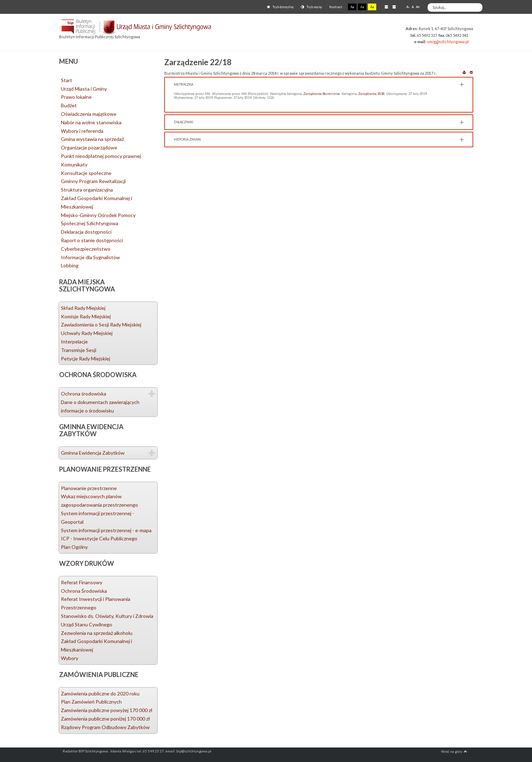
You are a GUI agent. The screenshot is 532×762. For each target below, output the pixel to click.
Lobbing (70, 265)
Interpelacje (74, 342)
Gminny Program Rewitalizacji (93, 181)
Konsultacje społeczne (86, 173)
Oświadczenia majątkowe (89, 114)
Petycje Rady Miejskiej (85, 359)
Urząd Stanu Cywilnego (87, 624)
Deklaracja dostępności (86, 232)
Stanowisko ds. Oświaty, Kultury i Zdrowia (107, 616)
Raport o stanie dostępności (92, 240)
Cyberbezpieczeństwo (86, 249)
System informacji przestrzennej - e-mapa (106, 530)
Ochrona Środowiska (84, 591)
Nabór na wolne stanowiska (91, 122)
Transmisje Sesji (79, 350)
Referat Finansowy (82, 582)
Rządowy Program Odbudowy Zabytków (105, 727)
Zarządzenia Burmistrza (322, 94)
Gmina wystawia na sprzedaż (92, 139)
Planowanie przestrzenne (89, 488)
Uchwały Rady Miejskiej (87, 333)
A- (408, 7)
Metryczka (184, 84)
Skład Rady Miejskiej (83, 308)
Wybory (70, 658)
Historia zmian (187, 139)
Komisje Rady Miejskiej (86, 316)
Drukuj (464, 72)
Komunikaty (74, 164)
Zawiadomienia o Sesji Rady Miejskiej (101, 325)
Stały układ (386, 7)
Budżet (69, 105)
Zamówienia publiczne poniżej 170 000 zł (105, 719)
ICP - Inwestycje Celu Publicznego (99, 538)
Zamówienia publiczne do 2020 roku (100, 693)
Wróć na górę (454, 751)
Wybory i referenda (82, 131)
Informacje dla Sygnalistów (90, 257)
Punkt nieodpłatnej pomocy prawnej (101, 156)
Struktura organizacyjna (87, 190)
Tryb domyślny (280, 7)
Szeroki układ (394, 7)
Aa (352, 7)
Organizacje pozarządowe (89, 147)
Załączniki (184, 122)
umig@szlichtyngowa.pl (448, 42)
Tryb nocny (311, 7)
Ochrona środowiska (84, 394)
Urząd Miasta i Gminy (84, 89)
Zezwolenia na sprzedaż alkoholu (97, 633)
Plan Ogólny (74, 547)
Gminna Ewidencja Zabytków (93, 453)
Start (67, 80)
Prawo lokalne (76, 97)
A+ (418, 7)
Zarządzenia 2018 (371, 94)
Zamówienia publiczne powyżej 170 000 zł (107, 710)
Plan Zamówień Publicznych (91, 702)
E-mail (471, 72)
